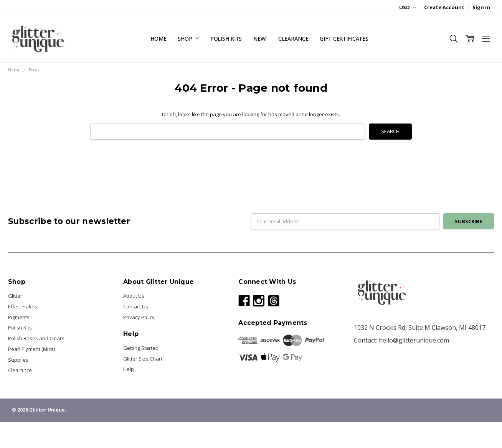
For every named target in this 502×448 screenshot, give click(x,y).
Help (129, 369)
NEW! (260, 39)
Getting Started (141, 348)
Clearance (293, 39)
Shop (188, 39)
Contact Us (136, 306)
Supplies (18, 360)
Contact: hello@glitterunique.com (401, 340)
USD (408, 7)
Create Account (444, 7)
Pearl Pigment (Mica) (31, 349)
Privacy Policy (139, 317)
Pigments (19, 317)
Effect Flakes (23, 306)
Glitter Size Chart (143, 359)
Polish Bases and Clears (36, 338)
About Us (134, 296)
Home (158, 39)
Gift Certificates (344, 39)
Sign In (481, 7)
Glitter (15, 296)
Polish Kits (226, 39)
